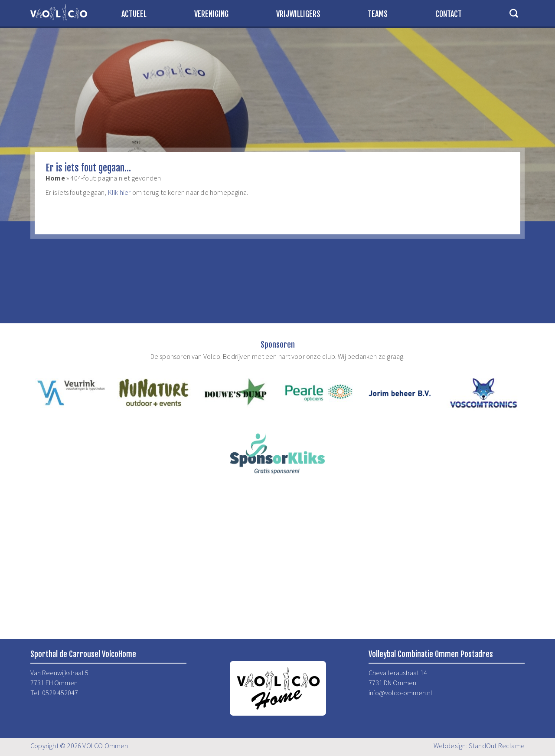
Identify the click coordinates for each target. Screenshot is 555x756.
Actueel (134, 14)
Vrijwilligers (298, 14)
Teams (378, 14)
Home (55, 178)
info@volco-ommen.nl (400, 693)
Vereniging (211, 14)
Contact (449, 14)
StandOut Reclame (497, 746)
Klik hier (119, 192)
